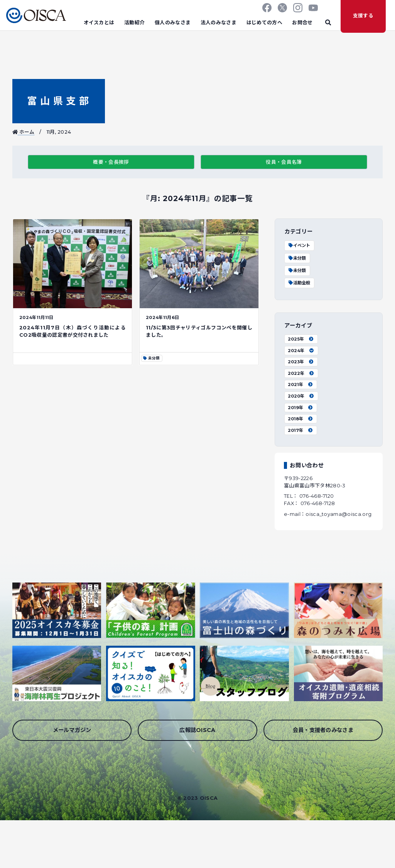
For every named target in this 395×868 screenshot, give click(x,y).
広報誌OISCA (197, 730)
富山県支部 (58, 101)
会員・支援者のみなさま (323, 730)
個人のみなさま (173, 23)
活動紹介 (134, 23)
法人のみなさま (219, 23)
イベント (299, 245)
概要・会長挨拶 (111, 162)
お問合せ (302, 23)
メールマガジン (72, 730)
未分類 (297, 258)
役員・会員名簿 (284, 162)
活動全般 (299, 283)
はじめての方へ (264, 23)
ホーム (24, 132)
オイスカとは (99, 23)
